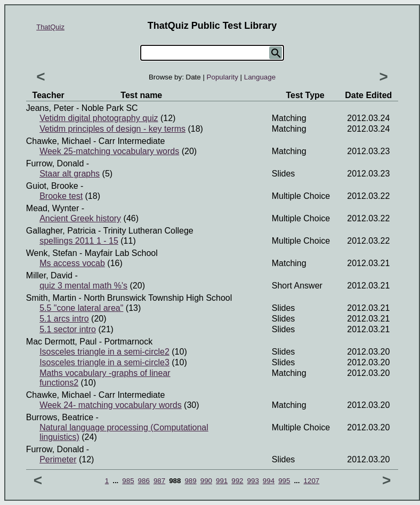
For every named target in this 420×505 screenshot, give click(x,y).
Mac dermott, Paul (61, 342)
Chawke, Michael (59, 141)
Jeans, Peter (50, 108)
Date (193, 77)
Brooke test (61, 196)
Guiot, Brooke (52, 186)
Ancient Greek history (80, 218)
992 (237, 481)
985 (128, 481)
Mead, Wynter (53, 208)
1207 (312, 481)
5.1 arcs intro (64, 319)
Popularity (223, 77)
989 (190, 481)
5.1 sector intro (68, 329)
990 (206, 481)
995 (284, 481)
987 (159, 481)
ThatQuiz (50, 27)
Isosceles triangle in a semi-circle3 (104, 362)
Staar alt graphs (70, 174)
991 (222, 481)
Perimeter (58, 459)
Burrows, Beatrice (60, 417)
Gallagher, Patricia (61, 231)
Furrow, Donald (55, 163)
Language (260, 77)
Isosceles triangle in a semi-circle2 (104, 352)
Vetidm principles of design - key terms (112, 129)
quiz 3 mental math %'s (83, 286)
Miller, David (49, 275)
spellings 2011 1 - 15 (79, 241)
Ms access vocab (72, 263)
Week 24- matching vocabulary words (111, 405)
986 (144, 481)
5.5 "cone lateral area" (81, 308)
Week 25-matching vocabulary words (109, 151)
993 (253, 481)
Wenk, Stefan (52, 253)
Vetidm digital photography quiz (99, 118)
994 (269, 481)
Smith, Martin (51, 298)
